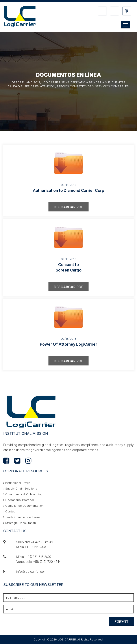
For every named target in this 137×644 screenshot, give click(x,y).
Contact (10, 511)
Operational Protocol (19, 500)
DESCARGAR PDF (68, 207)
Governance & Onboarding (23, 494)
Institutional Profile (17, 483)
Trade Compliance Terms (22, 517)
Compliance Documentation (23, 506)
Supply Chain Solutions (20, 488)
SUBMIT (121, 622)
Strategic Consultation (20, 523)
